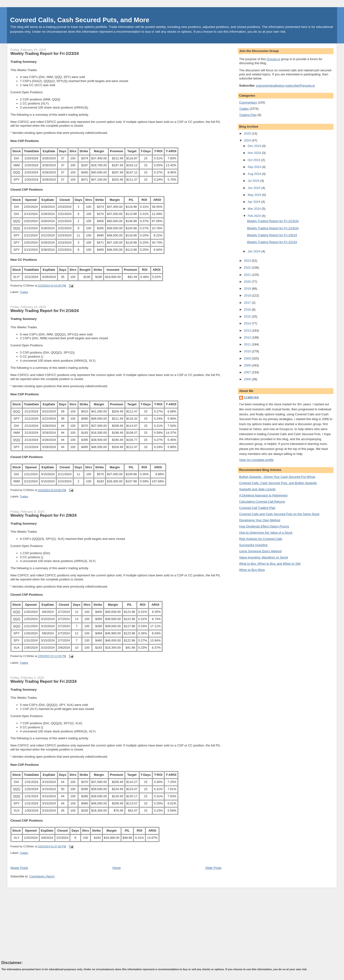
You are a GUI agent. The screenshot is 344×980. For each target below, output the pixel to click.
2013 (248, 331)
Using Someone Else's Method (260, 551)
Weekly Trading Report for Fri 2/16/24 (45, 311)
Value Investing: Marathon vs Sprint (263, 557)
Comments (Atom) (42, 876)
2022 (248, 268)
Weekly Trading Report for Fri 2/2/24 (44, 681)
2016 (248, 310)
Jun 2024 (255, 188)
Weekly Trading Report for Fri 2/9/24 (44, 515)
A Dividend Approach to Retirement (263, 495)
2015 (248, 316)
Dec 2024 (255, 146)
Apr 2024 (254, 202)
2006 (248, 379)
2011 (248, 344)
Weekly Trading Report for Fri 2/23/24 (45, 53)
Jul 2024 (254, 181)
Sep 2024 (255, 167)
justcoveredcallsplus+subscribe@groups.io (285, 86)
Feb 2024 (255, 216)
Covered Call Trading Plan (257, 508)
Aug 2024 (255, 174)
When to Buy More (252, 570)
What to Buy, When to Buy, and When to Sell (270, 564)
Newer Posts (19, 868)
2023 (248, 261)
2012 (248, 337)
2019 (248, 289)
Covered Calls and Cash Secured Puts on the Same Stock (279, 514)
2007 (248, 372)
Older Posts (213, 868)
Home (117, 868)
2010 (248, 351)
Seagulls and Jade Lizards (257, 489)
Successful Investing (253, 545)
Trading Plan (248, 115)
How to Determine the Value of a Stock (266, 533)
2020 (248, 282)
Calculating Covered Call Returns (262, 502)
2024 (248, 140)
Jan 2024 (255, 251)
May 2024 (255, 195)
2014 (248, 323)
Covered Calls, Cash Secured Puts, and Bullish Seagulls (278, 483)
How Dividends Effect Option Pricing (264, 526)
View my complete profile (256, 460)
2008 (248, 365)
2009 (248, 358)
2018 (248, 295)
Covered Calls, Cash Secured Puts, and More (80, 20)
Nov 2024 (255, 153)
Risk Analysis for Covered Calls (261, 539)
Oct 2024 (254, 160)
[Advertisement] (37, 924)
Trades (24, 292)
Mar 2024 (255, 209)
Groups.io (273, 59)
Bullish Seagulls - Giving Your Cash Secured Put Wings (277, 477)
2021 (248, 275)
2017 (248, 303)
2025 (248, 133)
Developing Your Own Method (260, 520)
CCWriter (251, 398)
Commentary (248, 102)
